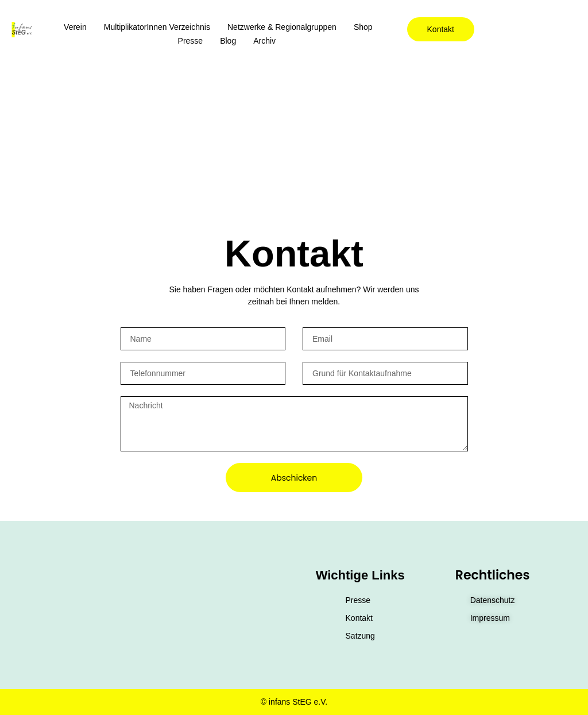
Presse (191, 41)
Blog (228, 41)
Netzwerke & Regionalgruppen (282, 27)
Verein (75, 27)
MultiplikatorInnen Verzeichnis (157, 27)
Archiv (264, 41)
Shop (363, 27)
